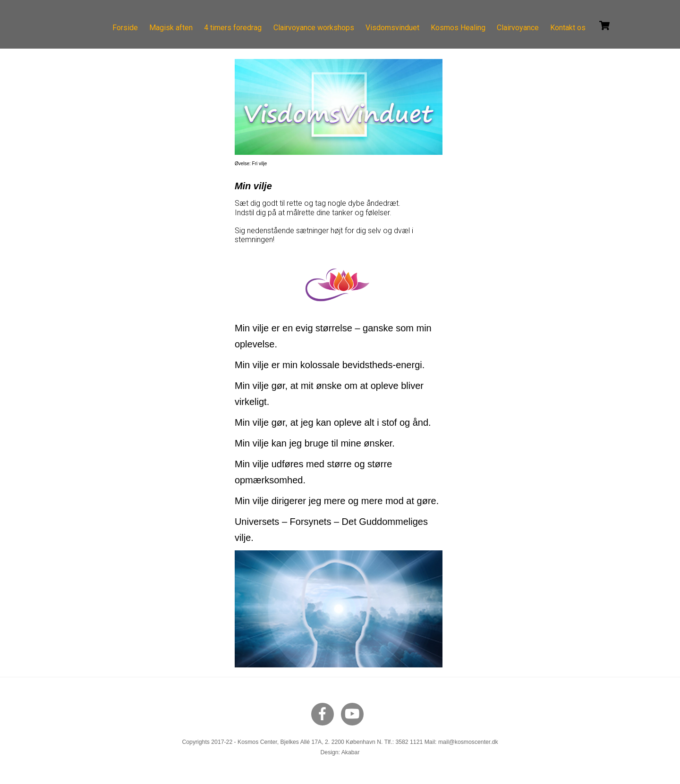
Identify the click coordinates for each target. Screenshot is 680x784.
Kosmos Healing (458, 28)
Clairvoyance (518, 28)
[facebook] (324, 714)
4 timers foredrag (233, 28)
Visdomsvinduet (392, 28)
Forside (125, 28)
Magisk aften (171, 28)
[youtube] (354, 714)
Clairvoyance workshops (314, 28)
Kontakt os (568, 28)
